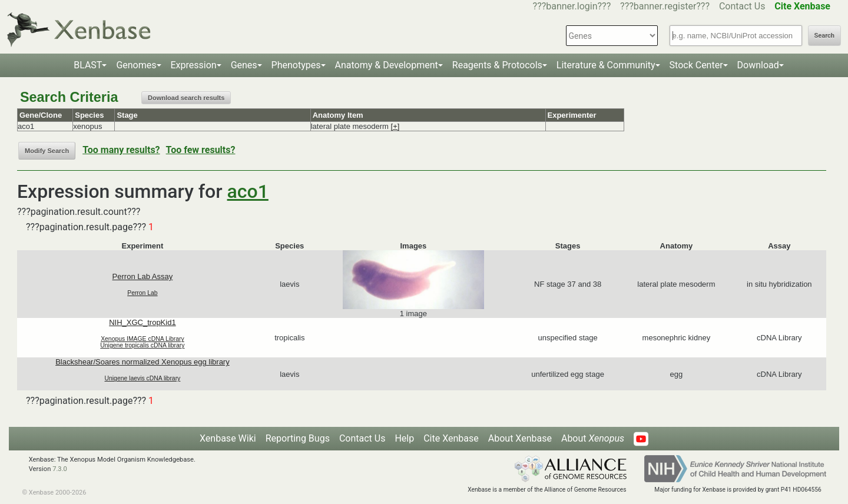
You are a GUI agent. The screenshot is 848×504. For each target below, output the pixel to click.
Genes (244, 65)
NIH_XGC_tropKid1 (142, 322)
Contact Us (742, 6)
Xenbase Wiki (228, 438)
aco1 (248, 191)
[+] (395, 126)
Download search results (186, 98)
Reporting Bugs (298, 438)
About (593, 438)
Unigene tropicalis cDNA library (142, 345)
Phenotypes (296, 65)
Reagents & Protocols (497, 65)
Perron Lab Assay (143, 276)
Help (404, 438)
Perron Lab (142, 293)
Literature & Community (606, 65)
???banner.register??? (665, 6)
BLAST (88, 65)
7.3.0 (60, 469)
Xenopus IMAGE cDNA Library (143, 339)
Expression (194, 65)
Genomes (136, 65)
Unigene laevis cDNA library (143, 378)
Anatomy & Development (387, 65)
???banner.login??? (572, 6)
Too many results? (121, 150)
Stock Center (696, 65)
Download (758, 65)
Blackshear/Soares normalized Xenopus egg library (143, 362)
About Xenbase (520, 438)
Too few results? (201, 150)
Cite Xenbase (451, 438)
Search (824, 36)
